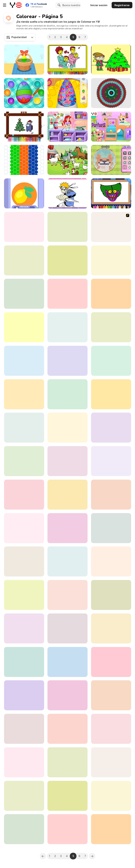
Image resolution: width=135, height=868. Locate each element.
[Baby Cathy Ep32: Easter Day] (24, 93)
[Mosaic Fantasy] (24, 160)
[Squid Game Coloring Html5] (111, 361)
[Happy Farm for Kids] (67, 160)
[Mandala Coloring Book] (67, 762)
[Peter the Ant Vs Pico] (67, 528)
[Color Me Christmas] (24, 327)
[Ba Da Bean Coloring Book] (67, 695)
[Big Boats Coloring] (24, 662)
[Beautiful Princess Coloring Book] (24, 628)
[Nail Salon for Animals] (67, 93)
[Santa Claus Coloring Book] (24, 394)
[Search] (59, 5)
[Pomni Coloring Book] (24, 561)
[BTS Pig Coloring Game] (67, 829)
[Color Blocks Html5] (111, 662)
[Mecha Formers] (67, 729)
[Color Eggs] (24, 60)
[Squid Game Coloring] (111, 461)
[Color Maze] (24, 729)
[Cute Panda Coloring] (111, 428)
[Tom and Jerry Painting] (111, 227)
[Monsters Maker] (111, 495)
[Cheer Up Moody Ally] (67, 628)
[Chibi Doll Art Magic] (24, 695)
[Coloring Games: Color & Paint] (24, 260)
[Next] (92, 856)
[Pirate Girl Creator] (67, 227)
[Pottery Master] (67, 595)
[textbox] (20, 37)
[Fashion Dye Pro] (67, 294)
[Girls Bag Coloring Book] (67, 796)
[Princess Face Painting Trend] (67, 561)
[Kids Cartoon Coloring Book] (67, 327)
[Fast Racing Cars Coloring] (24, 428)
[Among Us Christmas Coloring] (24, 127)
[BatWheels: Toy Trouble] (24, 796)
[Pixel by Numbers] (111, 762)
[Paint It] (67, 662)
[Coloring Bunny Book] (67, 495)
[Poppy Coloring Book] (111, 193)
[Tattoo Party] (67, 361)
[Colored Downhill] (24, 461)
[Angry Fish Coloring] (111, 796)
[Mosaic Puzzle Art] (67, 428)
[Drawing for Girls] (24, 294)
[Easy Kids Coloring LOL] (24, 227)
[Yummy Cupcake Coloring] (111, 394)
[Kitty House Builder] (111, 127)
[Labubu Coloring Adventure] (24, 495)
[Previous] (43, 856)
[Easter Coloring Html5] (111, 327)
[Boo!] (111, 695)
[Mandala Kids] (24, 595)
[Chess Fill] (111, 829)
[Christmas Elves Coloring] (111, 60)
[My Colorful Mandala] (111, 93)
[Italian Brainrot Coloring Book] (111, 729)
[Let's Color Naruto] (67, 193)
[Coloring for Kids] (111, 595)
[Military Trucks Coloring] (24, 528)
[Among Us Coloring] (111, 561)
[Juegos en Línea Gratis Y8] (16, 5)
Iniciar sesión (99, 5)
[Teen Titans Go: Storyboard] (24, 829)
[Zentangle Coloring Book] (111, 294)
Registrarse (122, 5)
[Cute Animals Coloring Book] (111, 628)
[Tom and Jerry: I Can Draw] (67, 394)
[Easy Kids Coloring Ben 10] (67, 461)
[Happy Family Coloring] (67, 60)
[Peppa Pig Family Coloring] (111, 260)
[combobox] (20, 37)
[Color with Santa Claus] (111, 528)
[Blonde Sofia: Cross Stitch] (111, 160)
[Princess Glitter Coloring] (24, 361)
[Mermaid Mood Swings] (67, 127)
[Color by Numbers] (67, 260)
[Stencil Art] (24, 193)
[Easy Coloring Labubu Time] (24, 762)
